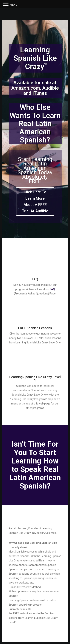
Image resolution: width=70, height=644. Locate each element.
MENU (14, 5)
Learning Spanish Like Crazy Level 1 (35, 379)
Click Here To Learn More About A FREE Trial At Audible (35, 201)
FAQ (35, 279)
